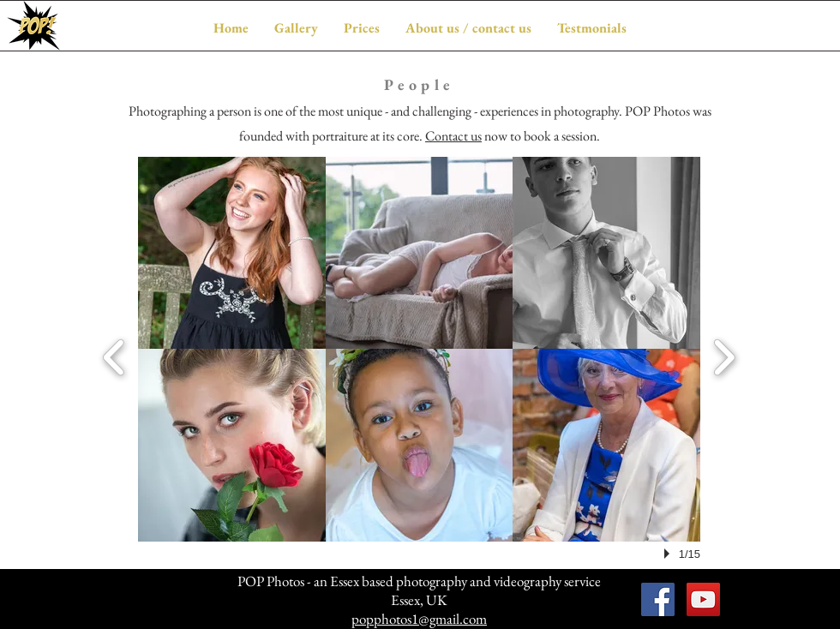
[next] (724, 355)
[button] (296, 28)
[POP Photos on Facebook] (658, 599)
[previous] (114, 355)
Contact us (453, 136)
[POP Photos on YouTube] (703, 599)
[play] (669, 554)
